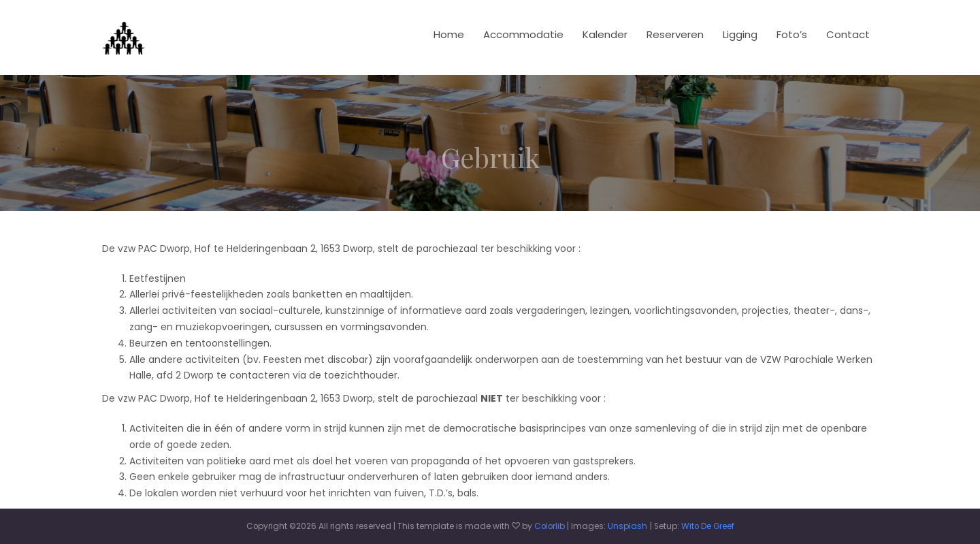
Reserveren (675, 34)
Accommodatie (523, 34)
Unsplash (627, 526)
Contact (848, 34)
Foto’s (792, 34)
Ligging (740, 34)
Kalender (605, 34)
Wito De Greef (708, 526)
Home (449, 34)
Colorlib (550, 526)
